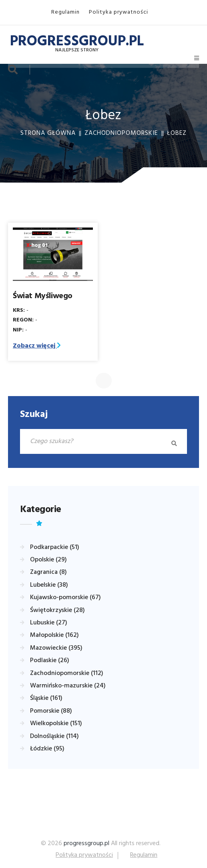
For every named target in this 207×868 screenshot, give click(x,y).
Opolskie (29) (48, 560)
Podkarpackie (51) (55, 547)
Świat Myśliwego (43, 296)
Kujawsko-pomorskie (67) (65, 598)
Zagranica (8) (48, 572)
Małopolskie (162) (54, 635)
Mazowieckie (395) (56, 648)
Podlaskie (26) (50, 661)
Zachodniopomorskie (121, 133)
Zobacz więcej (37, 346)
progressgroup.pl (86, 844)
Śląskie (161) (46, 698)
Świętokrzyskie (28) (57, 610)
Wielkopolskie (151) (56, 724)
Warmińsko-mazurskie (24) (68, 686)
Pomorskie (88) (51, 711)
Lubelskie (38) (49, 585)
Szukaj (34, 415)
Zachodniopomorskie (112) (67, 673)
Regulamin (65, 12)
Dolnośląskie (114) (54, 736)
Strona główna (48, 133)
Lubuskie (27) (49, 623)
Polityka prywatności (119, 12)
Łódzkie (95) (47, 749)
